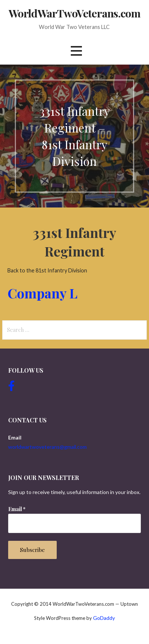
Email (17, 509)
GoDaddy (104, 618)
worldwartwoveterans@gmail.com (47, 447)
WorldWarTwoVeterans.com (74, 13)
